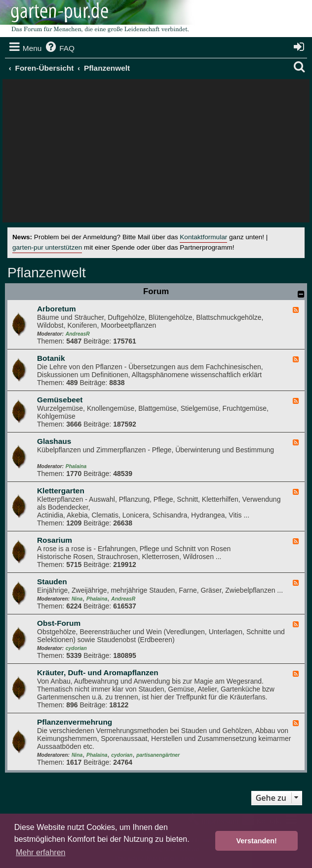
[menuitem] (59, 48)
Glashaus (54, 441)
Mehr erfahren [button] (41, 852)
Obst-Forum (59, 623)
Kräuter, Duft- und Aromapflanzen (98, 673)
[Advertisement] (156, 153)
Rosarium (55, 540)
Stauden (52, 582)
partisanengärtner (158, 755)
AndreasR (78, 334)
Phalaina (76, 466)
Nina (77, 599)
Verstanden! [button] (257, 841)
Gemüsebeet (60, 400)
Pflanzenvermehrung (75, 722)
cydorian (76, 648)
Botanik (51, 358)
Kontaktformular (203, 237)
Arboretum (57, 309)
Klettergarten (61, 491)
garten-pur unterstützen (47, 247)
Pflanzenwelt (47, 273)
